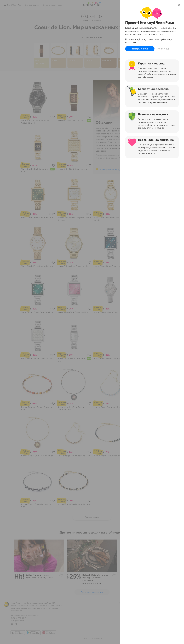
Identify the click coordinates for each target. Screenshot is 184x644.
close (179, 5)
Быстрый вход (140, 49)
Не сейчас (163, 49)
